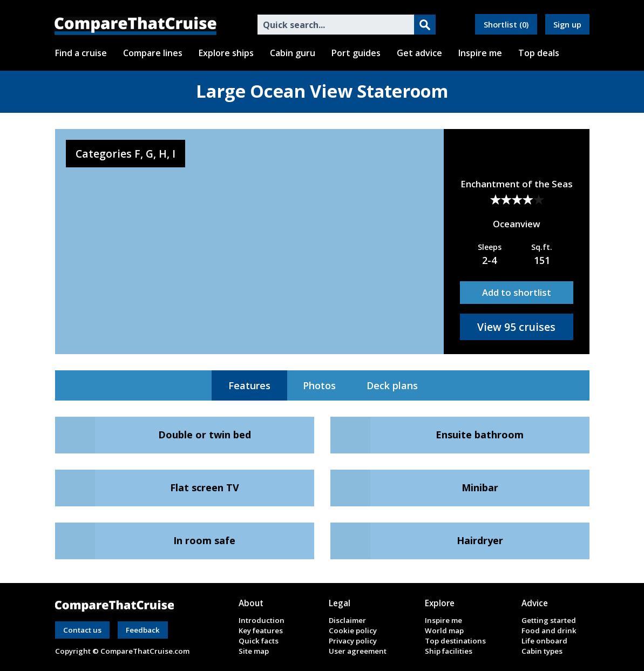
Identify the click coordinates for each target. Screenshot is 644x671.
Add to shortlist (517, 292)
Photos (319, 385)
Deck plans (392, 385)
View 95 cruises (516, 327)
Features (249, 385)
